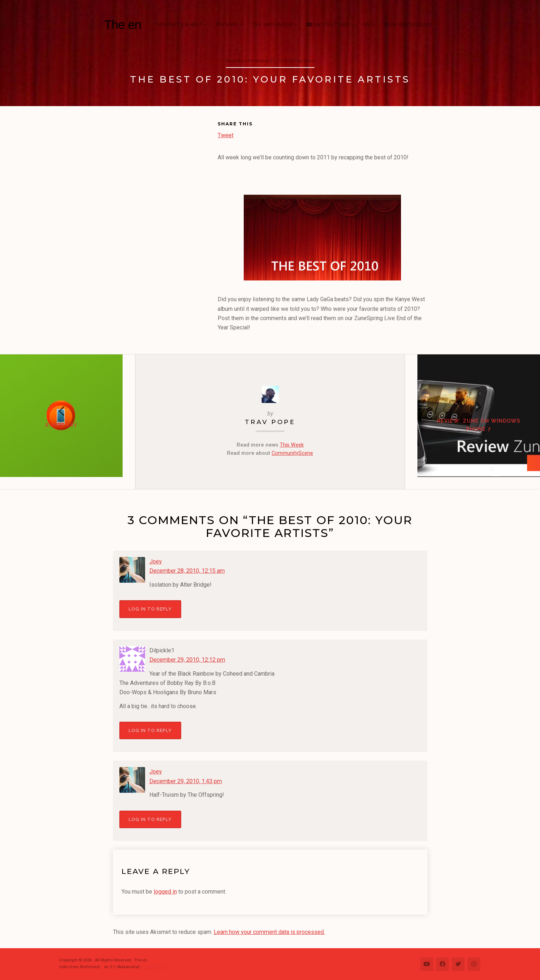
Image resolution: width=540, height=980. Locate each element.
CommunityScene (292, 453)
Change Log (155, 966)
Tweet (226, 135)
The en (123, 24)
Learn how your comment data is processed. (269, 931)
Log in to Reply (150, 609)
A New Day (68, 431)
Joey (156, 561)
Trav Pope (270, 422)
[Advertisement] (165, 230)
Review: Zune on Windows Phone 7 (473, 431)
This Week (292, 445)
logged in (165, 891)
